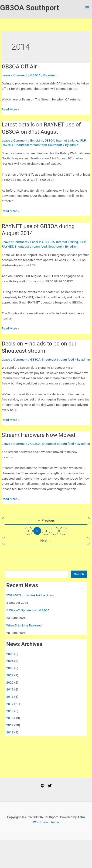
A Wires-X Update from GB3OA (28, 610)
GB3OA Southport (30, 8)
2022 (10, 675)
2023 (10, 668)
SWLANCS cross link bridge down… (31, 595)
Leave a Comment (14, 75)
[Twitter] (50, 786)
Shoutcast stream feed (31, 145)
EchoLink (37, 140)
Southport (55, 145)
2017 (10, 704)
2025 (10, 654)
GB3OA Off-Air (19, 67)
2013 (10, 732)
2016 (10, 711)
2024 (10, 661)
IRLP (82, 140)
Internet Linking (67, 140)
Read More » (10, 109)
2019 (10, 689)
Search (79, 574)
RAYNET (7, 145)
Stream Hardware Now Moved (38, 435)
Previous (46, 520)
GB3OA (35, 75)
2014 (10, 725)
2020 (10, 682)
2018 (10, 697)
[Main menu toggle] (87, 8)
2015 (10, 718)
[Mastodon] (43, 786)
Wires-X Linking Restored (24, 625)
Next (46, 541)
